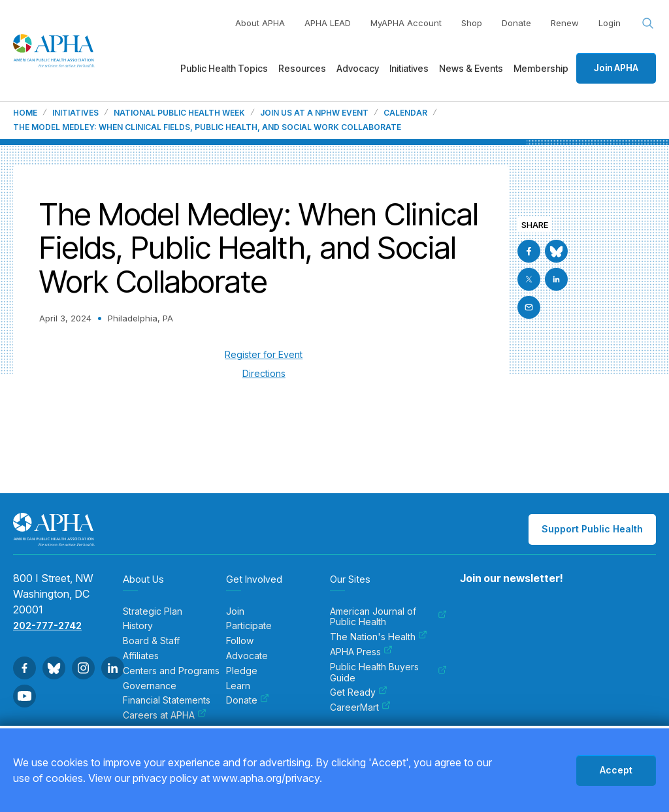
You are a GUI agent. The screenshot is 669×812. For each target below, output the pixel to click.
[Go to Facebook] (529, 251)
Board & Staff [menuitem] (151, 641)
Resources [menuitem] (302, 68)
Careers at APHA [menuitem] (165, 715)
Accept (616, 770)
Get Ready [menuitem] (359, 692)
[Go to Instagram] (83, 668)
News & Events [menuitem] (471, 68)
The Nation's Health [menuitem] (379, 637)
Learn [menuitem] (238, 686)
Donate (516, 23)
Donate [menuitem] (248, 700)
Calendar (405, 113)
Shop (472, 23)
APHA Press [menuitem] (361, 652)
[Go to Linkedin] (556, 279)
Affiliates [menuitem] (141, 656)
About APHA (260, 23)
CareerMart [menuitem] (360, 707)
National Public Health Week (179, 113)
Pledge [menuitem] (242, 671)
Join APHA (616, 68)
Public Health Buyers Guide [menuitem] (388, 673)
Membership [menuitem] (541, 68)
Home (25, 113)
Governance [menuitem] (150, 686)
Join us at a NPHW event (314, 113)
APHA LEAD (328, 23)
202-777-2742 (47, 625)
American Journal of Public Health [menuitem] (388, 617)
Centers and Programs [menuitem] (171, 671)
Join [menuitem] (235, 611)
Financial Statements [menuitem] (167, 700)
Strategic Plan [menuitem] (153, 611)
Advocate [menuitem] (247, 656)
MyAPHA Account (406, 23)
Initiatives (75, 113)
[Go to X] (529, 279)
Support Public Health (592, 529)
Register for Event (264, 354)
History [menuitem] (138, 626)
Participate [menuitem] (249, 626)
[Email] (529, 307)
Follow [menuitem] (240, 641)
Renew (565, 23)
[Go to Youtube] (24, 696)
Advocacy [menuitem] (358, 68)
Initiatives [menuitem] (409, 68)
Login (610, 23)
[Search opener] (648, 24)
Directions (264, 373)
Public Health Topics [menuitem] (224, 68)
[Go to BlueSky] (556, 251)
